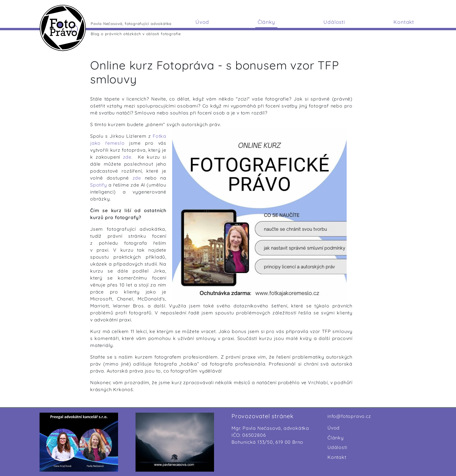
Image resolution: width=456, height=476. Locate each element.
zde (139, 178)
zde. (128, 157)
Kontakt (404, 22)
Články (266, 22)
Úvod (202, 22)
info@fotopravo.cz (349, 416)
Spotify (99, 185)
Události (334, 22)
